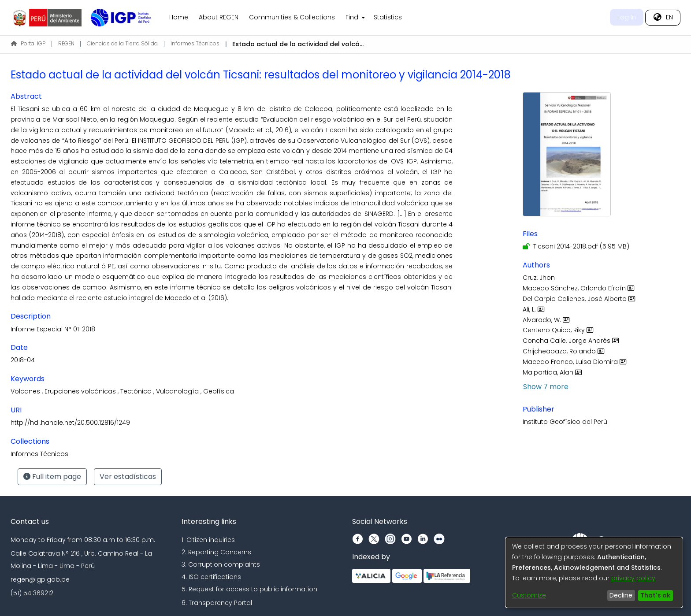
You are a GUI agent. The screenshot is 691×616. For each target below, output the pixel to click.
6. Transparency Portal (217, 603)
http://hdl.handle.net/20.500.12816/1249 (70, 423)
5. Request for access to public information (249, 589)
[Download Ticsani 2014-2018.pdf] (576, 246)
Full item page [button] (52, 477)
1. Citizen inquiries (208, 540)
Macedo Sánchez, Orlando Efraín (580, 288)
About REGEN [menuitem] (219, 17)
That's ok (655, 595)
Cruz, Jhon (539, 278)
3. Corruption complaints (221, 564)
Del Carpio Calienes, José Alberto (580, 299)
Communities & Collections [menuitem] (292, 17)
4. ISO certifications (211, 577)
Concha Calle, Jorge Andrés (572, 341)
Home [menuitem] (179, 17)
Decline (621, 595)
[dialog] (594, 572)
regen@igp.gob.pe (40, 579)
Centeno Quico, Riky (559, 330)
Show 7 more (546, 387)
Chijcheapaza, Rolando (565, 351)
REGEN (66, 43)
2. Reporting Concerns (216, 552)
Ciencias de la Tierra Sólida (122, 43)
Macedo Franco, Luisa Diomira (576, 362)
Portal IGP (28, 43)
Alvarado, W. (547, 320)
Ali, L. (535, 309)
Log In (627, 17)
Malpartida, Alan (553, 372)
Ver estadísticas (128, 477)
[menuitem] (354, 18)
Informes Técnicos (195, 43)
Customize (529, 595)
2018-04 (23, 360)
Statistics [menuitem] (388, 17)
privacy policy (633, 578)
